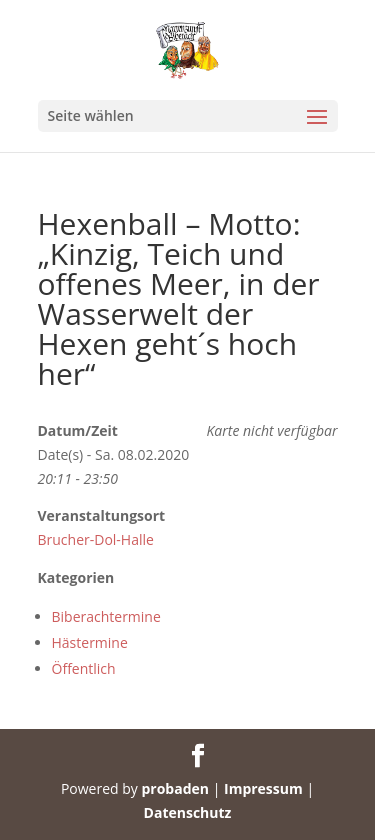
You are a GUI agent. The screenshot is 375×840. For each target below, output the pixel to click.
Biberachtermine (106, 616)
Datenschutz (188, 812)
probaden (175, 788)
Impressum (263, 788)
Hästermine (90, 642)
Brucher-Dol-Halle (96, 539)
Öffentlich (84, 668)
